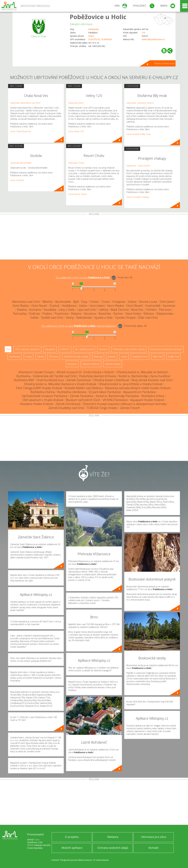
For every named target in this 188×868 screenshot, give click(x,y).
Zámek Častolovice (79, 380)
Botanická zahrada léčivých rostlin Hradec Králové (138, 388)
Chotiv (106, 302)
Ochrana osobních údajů (113, 848)
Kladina (22, 310)
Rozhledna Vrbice (153, 396)
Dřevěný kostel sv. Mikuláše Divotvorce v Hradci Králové (60, 384)
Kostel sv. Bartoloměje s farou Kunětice (144, 376)
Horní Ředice (116, 306)
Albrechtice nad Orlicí (26, 302)
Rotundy (98, 357)
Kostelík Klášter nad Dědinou (84, 388)
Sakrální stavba (113, 364)
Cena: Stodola (17, 180)
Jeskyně (112, 357)
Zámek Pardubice (82, 396)
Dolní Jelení (167, 302)
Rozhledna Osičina (43, 392)
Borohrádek (63, 302)
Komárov (35, 310)
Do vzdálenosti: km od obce (83, 277)
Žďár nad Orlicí (148, 318)
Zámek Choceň (130, 408)
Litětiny (104, 310)
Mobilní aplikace (72, 848)
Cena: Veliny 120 (76, 131)
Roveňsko (105, 314)
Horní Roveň (135, 306)
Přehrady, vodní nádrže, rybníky (129, 349)
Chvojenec (119, 302)
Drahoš (54, 306)
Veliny (70, 318)
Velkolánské (84, 318)
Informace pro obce (154, 837)
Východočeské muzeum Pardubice (45, 396)
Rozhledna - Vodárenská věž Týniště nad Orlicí (47, 376)
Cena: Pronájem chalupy (138, 197)
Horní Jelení (97, 306)
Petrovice (165, 310)
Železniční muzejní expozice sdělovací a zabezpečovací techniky (125, 404)
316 (143, 33)
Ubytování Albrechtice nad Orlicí (25, 103)
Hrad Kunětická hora (50, 380)
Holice (91, 36)
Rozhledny (15, 357)
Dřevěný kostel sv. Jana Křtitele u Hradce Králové (130, 384)
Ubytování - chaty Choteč (138, 166)
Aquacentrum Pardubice (139, 392)
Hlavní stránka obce (164, 63)
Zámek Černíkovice (68, 404)
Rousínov (90, 314)
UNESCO (65, 349)
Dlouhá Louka (148, 302)
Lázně (124, 357)
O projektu (72, 837)
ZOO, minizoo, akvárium (27, 349)
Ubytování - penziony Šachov (140, 103)
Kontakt (154, 848)
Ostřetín (151, 310)
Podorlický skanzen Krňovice (98, 376)
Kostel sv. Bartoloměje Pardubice (117, 396)
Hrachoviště (153, 306)
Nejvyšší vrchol (140, 357)
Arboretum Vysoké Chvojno (36, 372)
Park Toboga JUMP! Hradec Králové (39, 388)
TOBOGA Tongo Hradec (102, 408)
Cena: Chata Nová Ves (21, 131)
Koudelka (50, 310)
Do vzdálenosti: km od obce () (79, 326)
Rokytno (76, 314)
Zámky (40, 357)
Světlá (34, 318)
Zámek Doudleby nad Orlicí (66, 408)
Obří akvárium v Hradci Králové (43, 400)
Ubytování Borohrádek (21, 163)
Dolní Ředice (21, 306)
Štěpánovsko (165, 314)
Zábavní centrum (91, 364)
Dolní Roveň (39, 306)
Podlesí (47, 314)
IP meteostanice (101, 860)
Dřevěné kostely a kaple (76, 357)
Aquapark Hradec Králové (147, 400)
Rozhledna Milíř (24, 380)
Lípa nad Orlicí (87, 310)
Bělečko (48, 302)
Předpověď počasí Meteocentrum (76, 860)
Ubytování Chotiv (76, 163)
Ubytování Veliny (76, 103)
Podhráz (34, 314)
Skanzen (103, 349)
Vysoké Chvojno (126, 318)
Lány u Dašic (67, 310)
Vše (8, 349)
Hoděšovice (69, 306)
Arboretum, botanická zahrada (166, 349)
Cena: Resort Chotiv (78, 194)
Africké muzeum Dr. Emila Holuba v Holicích (85, 372)
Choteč (94, 302)
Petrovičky (20, 314)
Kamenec (169, 306)
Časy (84, 302)
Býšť (76, 302)
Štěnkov (149, 314)
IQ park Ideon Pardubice (105, 392)
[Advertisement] (94, 237)
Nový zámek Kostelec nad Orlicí (152, 380)
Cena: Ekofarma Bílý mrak (139, 134)
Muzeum (72, 364)
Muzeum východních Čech (83, 400)
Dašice (132, 302)
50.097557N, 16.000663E (100, 39)
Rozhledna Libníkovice (72, 392)
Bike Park (158, 357)
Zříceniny (54, 357)
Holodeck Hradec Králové (36, 404)
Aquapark (50, 349)
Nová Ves (137, 310)
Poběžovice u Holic (98, 17)
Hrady (29, 357)
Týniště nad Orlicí (52, 318)
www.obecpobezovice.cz (153, 39)
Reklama (113, 837)
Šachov (118, 314)
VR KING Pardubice (115, 400)
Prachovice (62, 314)
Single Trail (173, 357)
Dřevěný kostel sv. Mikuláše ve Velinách (142, 372)
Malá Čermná (120, 310)
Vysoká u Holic (104, 318)
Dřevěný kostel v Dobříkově (111, 380)
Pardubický (93, 29)
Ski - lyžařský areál (84, 349)
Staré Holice (133, 314)
